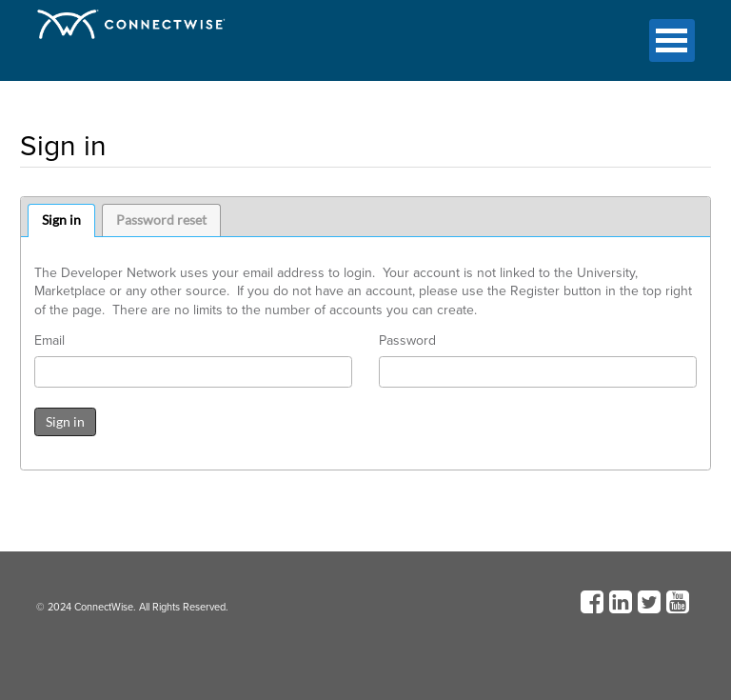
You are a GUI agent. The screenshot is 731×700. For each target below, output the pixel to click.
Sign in (61, 220)
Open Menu (672, 40)
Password (407, 341)
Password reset (161, 220)
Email (49, 341)
